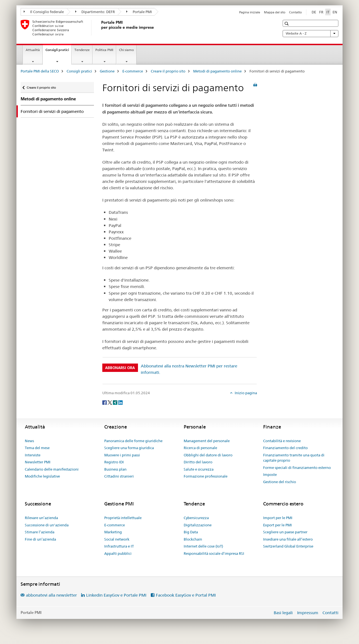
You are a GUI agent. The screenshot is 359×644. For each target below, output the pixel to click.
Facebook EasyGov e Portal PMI (186, 595)
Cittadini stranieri (119, 476)
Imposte (270, 474)
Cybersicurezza (196, 518)
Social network (117, 539)
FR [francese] (321, 12)
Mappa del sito (275, 12)
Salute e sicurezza (199, 469)
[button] (287, 24)
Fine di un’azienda (40, 539)
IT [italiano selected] (328, 12)
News (29, 441)
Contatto (295, 12)
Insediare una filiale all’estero (288, 539)
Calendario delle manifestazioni (52, 469)
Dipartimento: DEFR (95, 12)
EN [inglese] (335, 12)
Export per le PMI (277, 525)
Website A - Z (311, 33)
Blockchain (193, 539)
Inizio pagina (245, 393)
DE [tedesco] (314, 12)
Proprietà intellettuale (123, 518)
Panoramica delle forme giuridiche (133, 441)
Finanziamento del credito (285, 448)
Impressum (308, 613)
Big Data (191, 532)
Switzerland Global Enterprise (288, 546)
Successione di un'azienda (47, 525)
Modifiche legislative (42, 476)
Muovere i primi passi (122, 455)
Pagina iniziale (250, 12)
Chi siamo (126, 50)
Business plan (115, 469)
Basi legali (283, 613)
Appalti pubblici (118, 553)
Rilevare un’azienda (41, 518)
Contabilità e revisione (282, 441)
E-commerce (133, 71)
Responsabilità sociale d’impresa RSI (214, 553)
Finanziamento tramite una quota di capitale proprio (294, 458)
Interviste (33, 455)
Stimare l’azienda (40, 532)
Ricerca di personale (200, 448)
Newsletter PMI (38, 462)
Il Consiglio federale (44, 12)
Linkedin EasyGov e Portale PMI (116, 595)
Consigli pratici (58, 52)
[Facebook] (105, 402)
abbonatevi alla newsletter (51, 595)
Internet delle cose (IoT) (203, 546)
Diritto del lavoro (198, 462)
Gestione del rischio (280, 482)
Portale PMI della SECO (40, 71)
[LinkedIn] (120, 402)
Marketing (113, 532)
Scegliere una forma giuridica (129, 448)
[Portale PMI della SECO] (100, 28)
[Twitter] (110, 402)
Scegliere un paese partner (285, 532)
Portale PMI (139, 12)
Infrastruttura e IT (119, 546)
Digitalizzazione (198, 525)
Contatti (330, 613)
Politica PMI (104, 50)
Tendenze (82, 50)
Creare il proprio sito (168, 71)
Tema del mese (37, 448)
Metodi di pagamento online (217, 71)
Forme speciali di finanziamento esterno (297, 468)
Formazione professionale (206, 476)
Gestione (107, 71)
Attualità (33, 50)
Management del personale (207, 441)
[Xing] (116, 402)
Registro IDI (114, 462)
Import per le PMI (278, 518)
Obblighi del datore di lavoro (208, 455)
